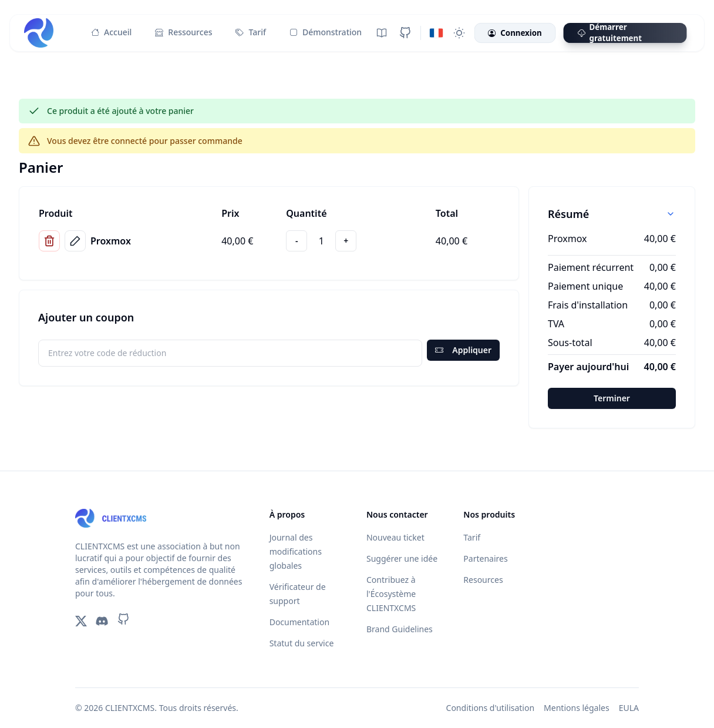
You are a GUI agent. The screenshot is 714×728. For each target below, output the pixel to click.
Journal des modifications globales (296, 551)
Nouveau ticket (395, 537)
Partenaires (485, 558)
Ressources (183, 32)
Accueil (111, 32)
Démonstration (326, 32)
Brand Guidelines (400, 629)
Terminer (612, 398)
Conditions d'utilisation (491, 708)
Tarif (250, 32)
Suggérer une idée (402, 558)
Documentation (299, 622)
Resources (483, 580)
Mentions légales (577, 708)
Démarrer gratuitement (609, 33)
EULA (629, 708)
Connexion (515, 33)
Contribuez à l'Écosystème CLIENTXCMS (391, 594)
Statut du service (302, 643)
